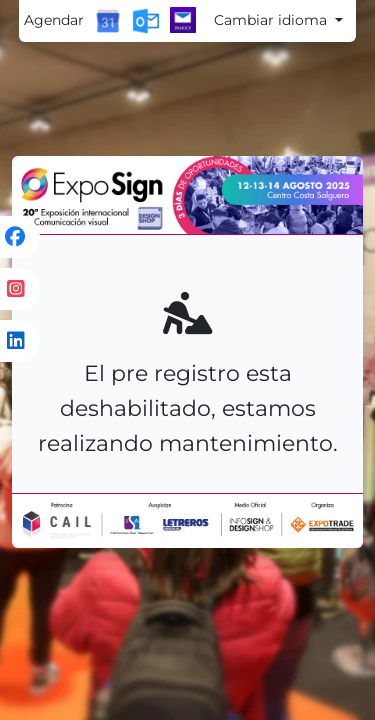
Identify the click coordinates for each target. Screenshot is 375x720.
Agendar (54, 20)
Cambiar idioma (272, 20)
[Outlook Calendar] (146, 21)
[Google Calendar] (108, 21)
